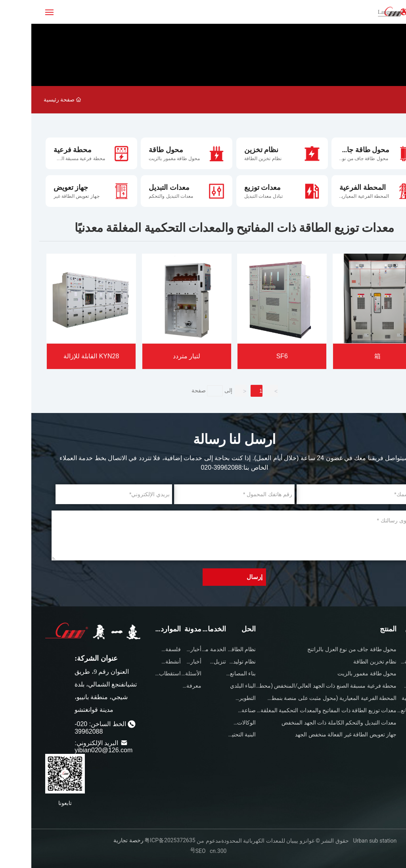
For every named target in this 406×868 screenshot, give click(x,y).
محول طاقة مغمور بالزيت (143, 159)
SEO (169, 851)
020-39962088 (190, 467)
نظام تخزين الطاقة (232, 159)
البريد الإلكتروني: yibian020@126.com (72, 747)
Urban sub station (343, 841)
